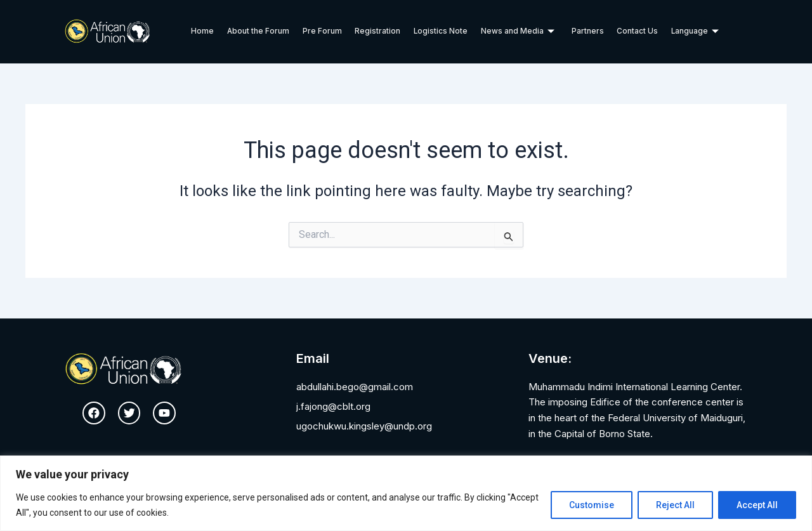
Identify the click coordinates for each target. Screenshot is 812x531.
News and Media (518, 32)
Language (694, 32)
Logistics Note (441, 31)
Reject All (675, 505)
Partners (587, 31)
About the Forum (259, 31)
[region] (406, 493)
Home (204, 31)
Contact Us (637, 31)
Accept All (757, 505)
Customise (592, 505)
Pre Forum (323, 31)
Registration (378, 31)
